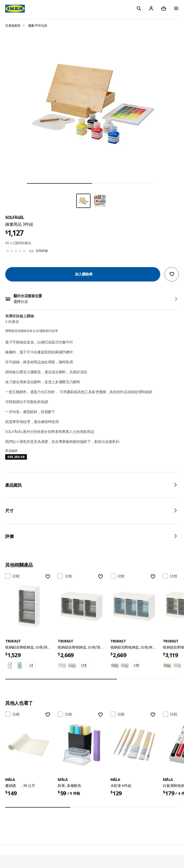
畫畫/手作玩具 (38, 26)
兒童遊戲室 (13, 26)
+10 (84, 665)
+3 (31, 665)
